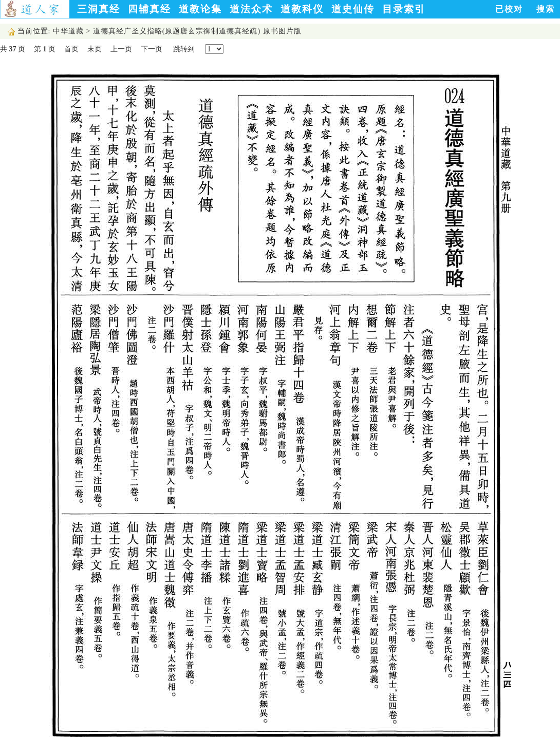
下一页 (152, 49)
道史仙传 (353, 9)
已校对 (509, 9)
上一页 (121, 49)
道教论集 (200, 9)
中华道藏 (68, 31)
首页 (71, 49)
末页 (95, 49)
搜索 (546, 9)
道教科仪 (302, 9)
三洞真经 (99, 9)
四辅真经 (150, 9)
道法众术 (251, 9)
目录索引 (404, 9)
